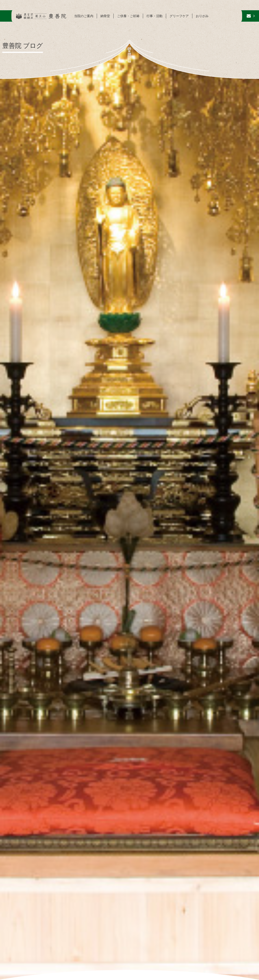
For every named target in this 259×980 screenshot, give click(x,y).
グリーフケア (179, 16)
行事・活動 (154, 16)
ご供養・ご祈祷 (128, 16)
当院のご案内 (84, 16)
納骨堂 (105, 16)
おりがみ (202, 16)
